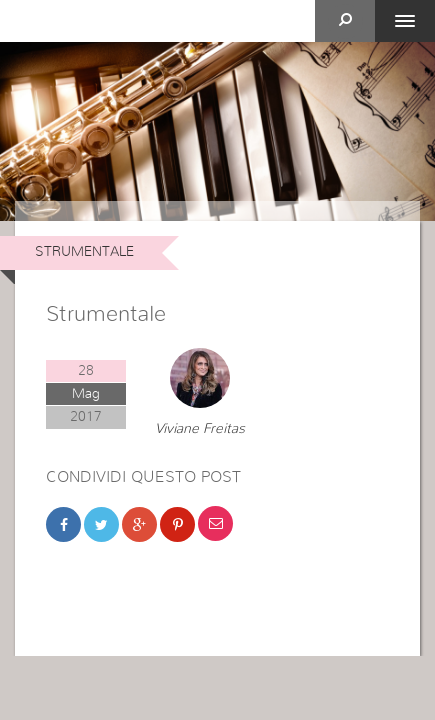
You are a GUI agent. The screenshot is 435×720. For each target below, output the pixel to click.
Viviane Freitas (200, 429)
